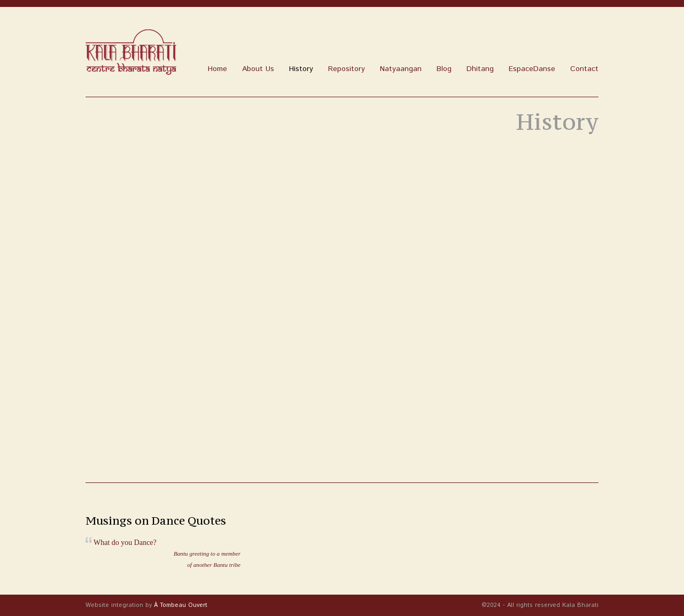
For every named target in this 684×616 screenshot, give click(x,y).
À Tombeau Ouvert (181, 605)
